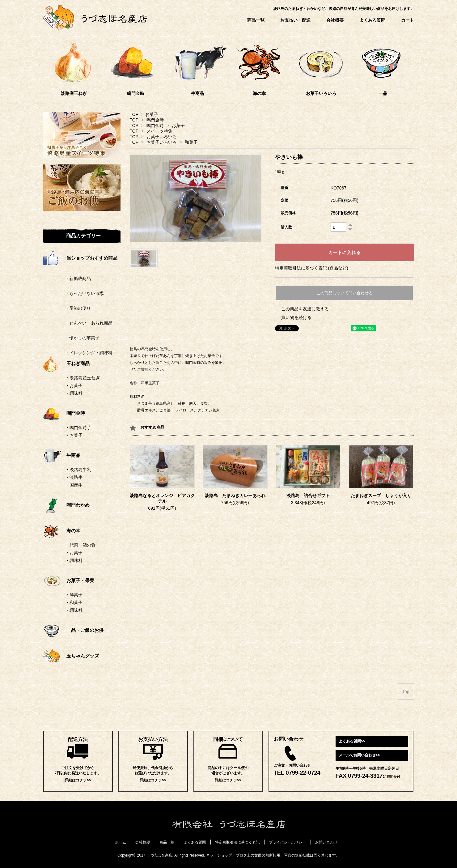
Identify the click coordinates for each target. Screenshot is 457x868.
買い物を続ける (296, 317)
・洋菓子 (74, 595)
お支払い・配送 (295, 20)
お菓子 (152, 114)
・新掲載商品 (67, 279)
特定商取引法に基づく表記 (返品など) (312, 268)
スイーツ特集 (159, 131)
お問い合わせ (326, 842)
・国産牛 (74, 485)
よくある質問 (372, 20)
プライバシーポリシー (287, 842)
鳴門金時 (155, 120)
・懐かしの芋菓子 (71, 338)
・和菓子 (74, 602)
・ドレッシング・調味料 (78, 353)
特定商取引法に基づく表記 (237, 842)
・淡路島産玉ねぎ (83, 378)
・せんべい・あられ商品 (78, 323)
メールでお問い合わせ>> (359, 755)
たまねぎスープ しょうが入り (381, 496)
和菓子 (191, 142)
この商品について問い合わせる (345, 293)
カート (408, 20)
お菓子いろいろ (162, 137)
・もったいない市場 (74, 293)
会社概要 (335, 20)
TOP (134, 114)
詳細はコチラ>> (78, 780)
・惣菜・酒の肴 (80, 545)
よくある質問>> (352, 741)
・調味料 (74, 393)
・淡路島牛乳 (78, 470)
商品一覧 (256, 20)
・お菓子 (74, 385)
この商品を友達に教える (305, 309)
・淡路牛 (74, 477)
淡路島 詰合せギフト (308, 496)
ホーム (121, 842)
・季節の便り (67, 308)
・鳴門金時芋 (78, 428)
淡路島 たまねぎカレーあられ (235, 496)
